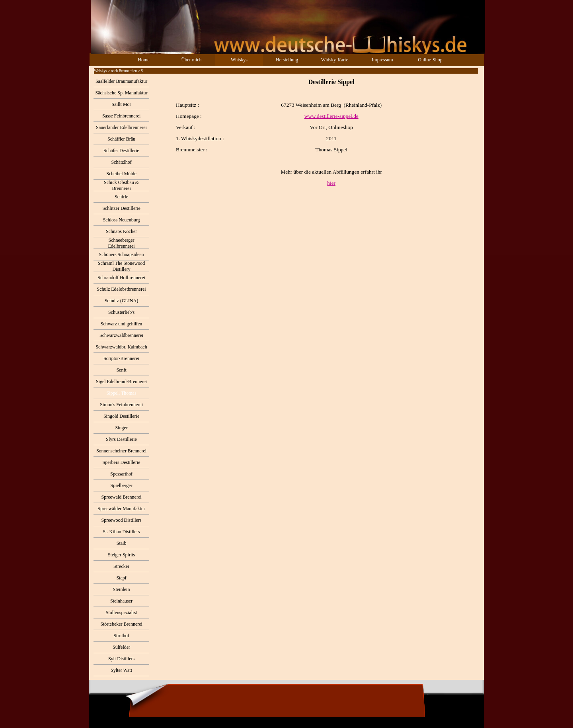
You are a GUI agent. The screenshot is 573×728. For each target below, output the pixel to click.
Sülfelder (121, 647)
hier (331, 183)
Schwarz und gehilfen (122, 324)
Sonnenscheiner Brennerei (121, 451)
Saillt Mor (122, 104)
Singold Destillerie (121, 416)
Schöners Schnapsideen (122, 254)
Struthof (121, 636)
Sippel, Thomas (122, 393)
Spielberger (122, 485)
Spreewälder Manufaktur (121, 509)
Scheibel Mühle (121, 174)
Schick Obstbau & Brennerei (121, 185)
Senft (121, 370)
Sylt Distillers (121, 659)
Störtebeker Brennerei (121, 624)
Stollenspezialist (122, 613)
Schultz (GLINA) (121, 301)
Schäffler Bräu (121, 139)
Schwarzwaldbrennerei (121, 335)
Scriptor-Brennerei (121, 358)
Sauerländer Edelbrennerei (121, 127)
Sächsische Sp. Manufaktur (122, 93)
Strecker (121, 566)
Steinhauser (121, 601)
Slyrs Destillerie (121, 439)
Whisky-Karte (335, 60)
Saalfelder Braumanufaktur (121, 81)
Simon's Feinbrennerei (121, 405)
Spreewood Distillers (122, 520)
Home (143, 60)
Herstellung (287, 60)
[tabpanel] (316, 132)
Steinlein (122, 589)
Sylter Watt (121, 670)
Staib (122, 543)
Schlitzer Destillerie (121, 208)
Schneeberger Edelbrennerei (121, 243)
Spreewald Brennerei (122, 497)
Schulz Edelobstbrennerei (122, 289)
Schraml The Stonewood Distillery (121, 266)
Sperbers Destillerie (122, 462)
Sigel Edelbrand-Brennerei (121, 382)
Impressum (382, 60)
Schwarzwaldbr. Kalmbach (121, 347)
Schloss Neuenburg (122, 220)
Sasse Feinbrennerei (121, 116)
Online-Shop (430, 60)
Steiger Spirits (121, 555)
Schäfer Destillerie (121, 151)
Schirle (121, 197)
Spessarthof (121, 474)
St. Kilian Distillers (122, 532)
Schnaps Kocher (121, 231)
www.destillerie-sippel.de (331, 116)
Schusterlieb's (121, 312)
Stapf (121, 578)
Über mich (192, 60)
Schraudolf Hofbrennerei (121, 278)
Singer (121, 428)
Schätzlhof (121, 162)
